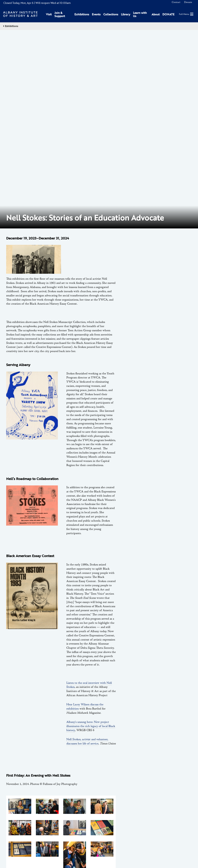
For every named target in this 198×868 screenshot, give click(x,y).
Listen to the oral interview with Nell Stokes (89, 487)
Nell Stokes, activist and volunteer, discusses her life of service (87, 544)
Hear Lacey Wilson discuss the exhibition (85, 509)
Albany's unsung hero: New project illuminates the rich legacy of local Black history (91, 528)
